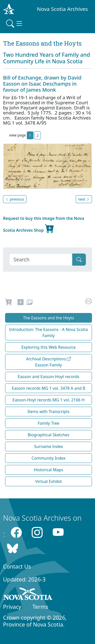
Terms (40, 607)
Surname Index (49, 446)
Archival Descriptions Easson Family (49, 362)
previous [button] (15, 199)
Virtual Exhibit (48, 481)
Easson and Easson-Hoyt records (49, 377)
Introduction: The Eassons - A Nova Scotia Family (48, 333)
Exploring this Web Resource (48, 347)
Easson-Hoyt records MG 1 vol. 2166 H (49, 400)
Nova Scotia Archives (62, 9)
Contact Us (17, 566)
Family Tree (49, 423)
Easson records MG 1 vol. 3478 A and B (49, 388)
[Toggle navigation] (15, 24)
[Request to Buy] (9, 303)
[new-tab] (21, 303)
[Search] (41, 260)
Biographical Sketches (49, 435)
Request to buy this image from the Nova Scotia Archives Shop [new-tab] (44, 225)
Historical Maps (49, 470)
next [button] (84, 199)
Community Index (48, 458)
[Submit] (79, 260)
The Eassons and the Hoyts (49, 318)
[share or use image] (30, 303)
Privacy (12, 607)
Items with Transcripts (48, 412)
